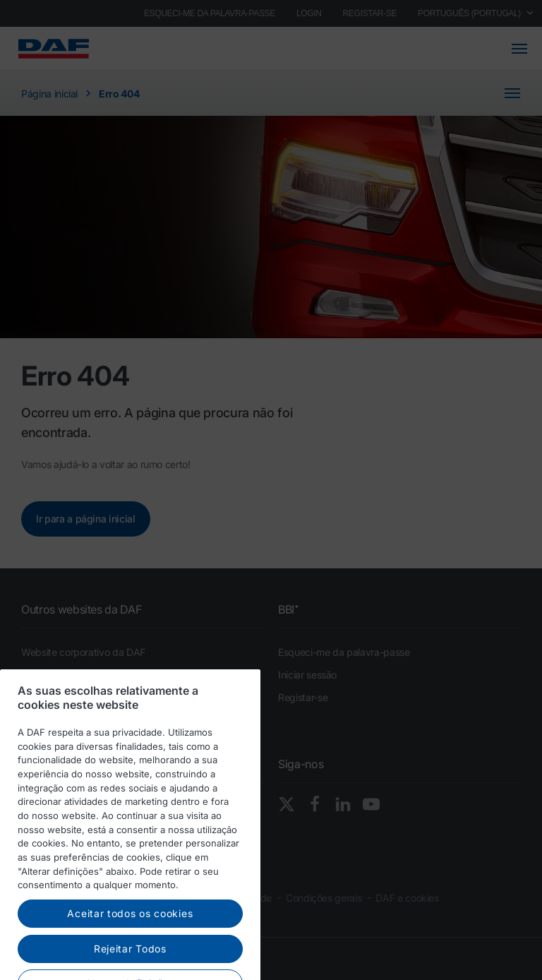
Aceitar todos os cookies (130, 929)
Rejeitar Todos (130, 963)
